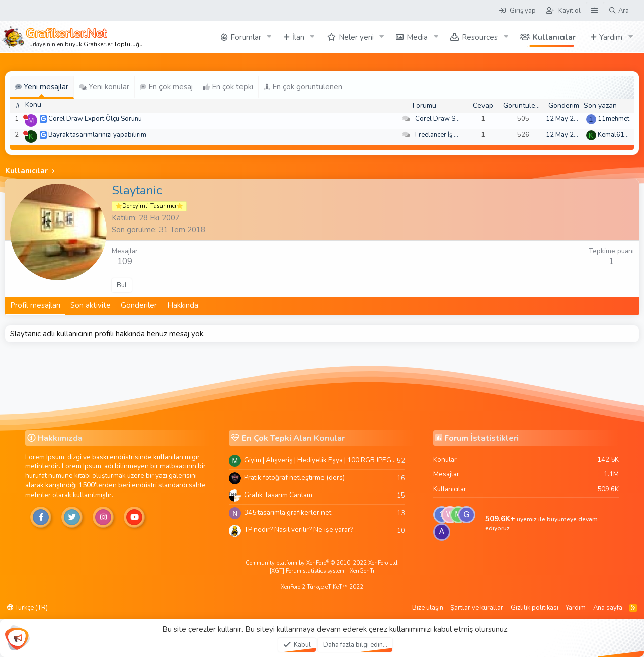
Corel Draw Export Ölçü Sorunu (95, 119)
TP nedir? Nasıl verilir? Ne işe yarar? (299, 529)
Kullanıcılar (554, 37)
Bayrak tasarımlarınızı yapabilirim (97, 135)
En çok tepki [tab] (228, 87)
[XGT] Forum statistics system (322, 571)
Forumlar (246, 37)
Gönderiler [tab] (139, 305)
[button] (269, 37)
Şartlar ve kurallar (477, 608)
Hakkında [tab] (183, 305)
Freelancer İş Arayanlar (449, 135)
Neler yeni (356, 37)
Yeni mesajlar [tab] (42, 87)
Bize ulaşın (428, 608)
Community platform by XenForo (322, 563)
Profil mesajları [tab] (35, 305)
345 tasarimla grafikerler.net (288, 512)
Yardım (611, 37)
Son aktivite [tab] (91, 305)
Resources (480, 37)
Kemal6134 (615, 135)
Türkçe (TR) (27, 608)
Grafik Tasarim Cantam (278, 495)
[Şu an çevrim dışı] (25, 117)
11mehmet (614, 119)
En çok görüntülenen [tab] (303, 87)
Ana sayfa (608, 608)
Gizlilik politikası (535, 608)
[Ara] (619, 11)
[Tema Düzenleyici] (594, 11)
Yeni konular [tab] (104, 87)
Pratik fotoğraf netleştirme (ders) (294, 478)
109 (125, 261)
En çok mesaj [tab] (166, 87)
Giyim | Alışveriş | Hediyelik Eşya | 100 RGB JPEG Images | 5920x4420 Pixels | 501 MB (320, 460)
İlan (298, 37)
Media (417, 37)
